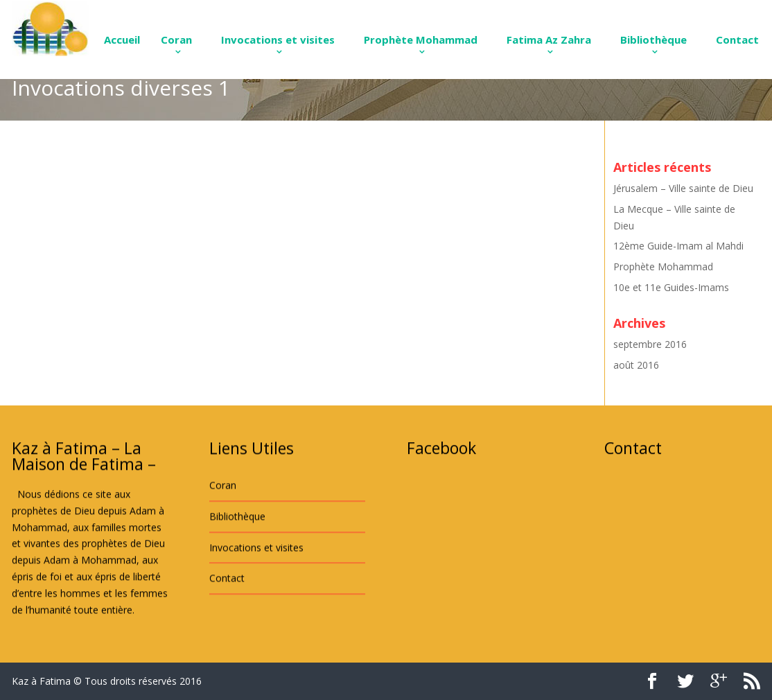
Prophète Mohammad (421, 40)
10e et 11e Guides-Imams (671, 287)
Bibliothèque (653, 40)
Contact (737, 40)
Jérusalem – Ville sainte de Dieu (683, 188)
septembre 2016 (650, 344)
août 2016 (636, 365)
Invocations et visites (278, 40)
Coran (176, 40)
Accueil (122, 40)
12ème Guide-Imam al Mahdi (678, 246)
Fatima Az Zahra (549, 40)
